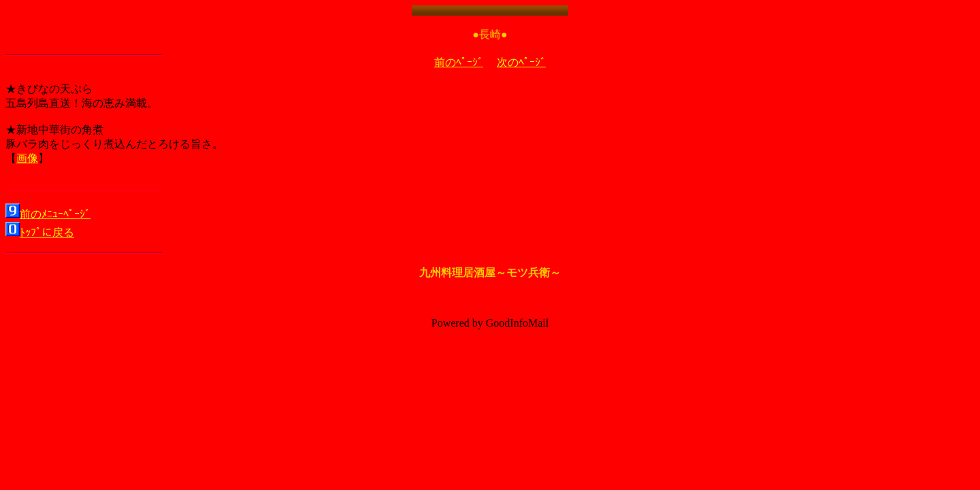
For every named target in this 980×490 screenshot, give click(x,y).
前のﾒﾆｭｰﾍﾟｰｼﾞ (55, 214)
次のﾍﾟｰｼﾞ (521, 62)
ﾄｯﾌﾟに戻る (47, 232)
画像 (27, 158)
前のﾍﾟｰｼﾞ (459, 62)
